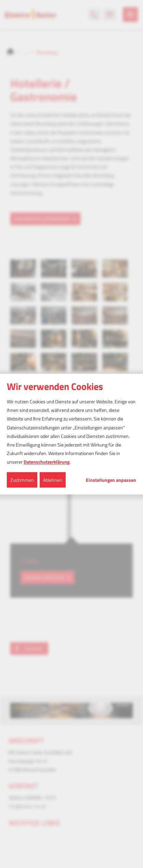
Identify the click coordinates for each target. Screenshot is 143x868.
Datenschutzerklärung (47, 462)
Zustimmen (22, 480)
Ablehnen (53, 480)
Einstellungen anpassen (111, 480)
